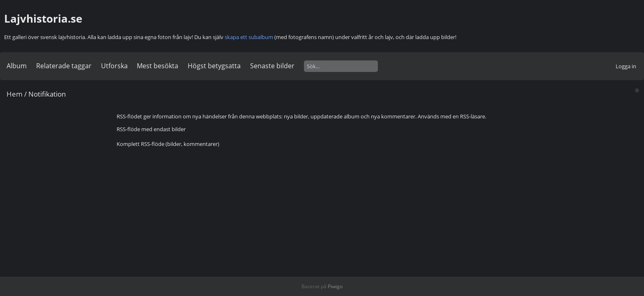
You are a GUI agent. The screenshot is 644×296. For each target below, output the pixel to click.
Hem (15, 94)
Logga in (626, 66)
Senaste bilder (272, 66)
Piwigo (335, 286)
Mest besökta (158, 66)
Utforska (114, 66)
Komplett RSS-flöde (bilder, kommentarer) (168, 144)
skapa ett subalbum (249, 37)
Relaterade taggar (64, 66)
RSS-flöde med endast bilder (151, 129)
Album (17, 66)
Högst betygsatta (214, 66)
